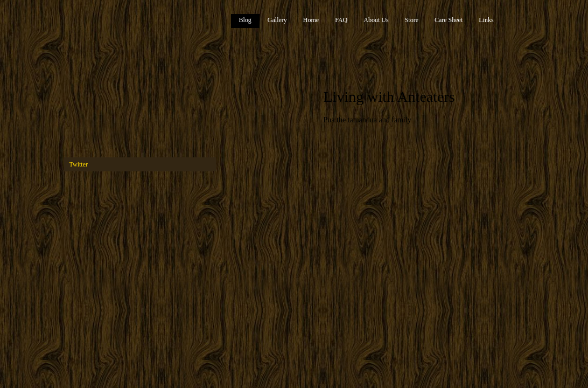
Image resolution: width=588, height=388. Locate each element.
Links (486, 20)
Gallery (277, 20)
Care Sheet (449, 20)
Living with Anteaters (389, 97)
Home (311, 20)
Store (412, 20)
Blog (245, 20)
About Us (376, 20)
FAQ (341, 20)
